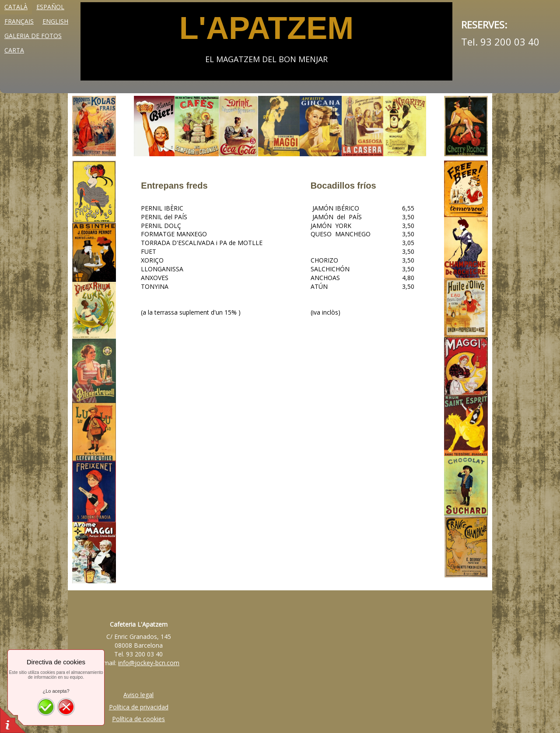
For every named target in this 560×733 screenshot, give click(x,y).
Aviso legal (138, 695)
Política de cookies (138, 719)
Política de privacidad (139, 707)
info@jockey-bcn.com (149, 663)
